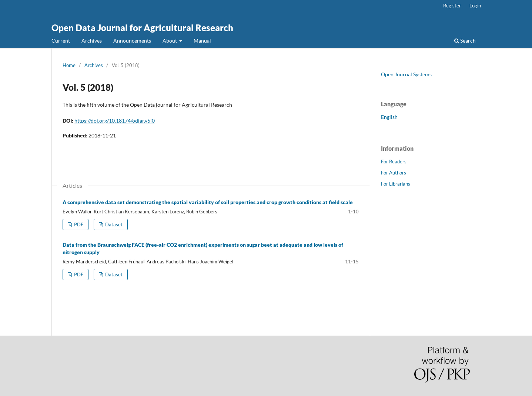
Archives (92, 41)
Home (69, 65)
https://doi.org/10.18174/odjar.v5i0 (115, 121)
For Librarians (396, 184)
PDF (78, 224)
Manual (202, 41)
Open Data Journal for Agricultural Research (142, 28)
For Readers (394, 162)
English (389, 117)
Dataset (113, 224)
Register (452, 6)
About (170, 41)
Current (61, 41)
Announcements (132, 41)
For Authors (394, 173)
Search (465, 41)
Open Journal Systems (406, 74)
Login (475, 6)
